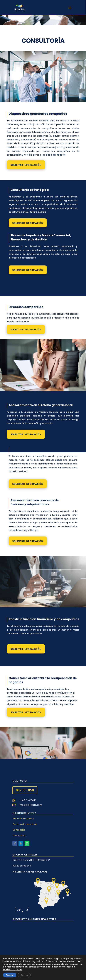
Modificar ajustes (12, 969)
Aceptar (10, 975)
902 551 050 (25, 790)
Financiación (19, 835)
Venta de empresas (23, 818)
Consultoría (19, 830)
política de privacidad (15, 967)
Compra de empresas (25, 824)
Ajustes (24, 975)
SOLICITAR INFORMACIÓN (26, 165)
